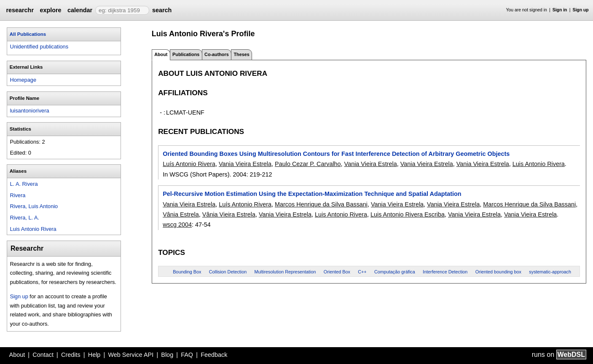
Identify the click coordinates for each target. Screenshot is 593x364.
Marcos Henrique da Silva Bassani (321, 204)
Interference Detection (445, 272)
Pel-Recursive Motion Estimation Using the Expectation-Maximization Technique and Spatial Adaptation (312, 194)
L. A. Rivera (24, 184)
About (17, 355)
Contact (43, 355)
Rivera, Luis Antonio (34, 206)
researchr (20, 10)
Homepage (23, 80)
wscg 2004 (177, 225)
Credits (71, 355)
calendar (80, 10)
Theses (241, 54)
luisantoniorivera (29, 111)
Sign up (581, 10)
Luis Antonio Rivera (33, 229)
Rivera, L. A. (24, 218)
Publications (186, 54)
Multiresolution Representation (285, 272)
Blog (167, 355)
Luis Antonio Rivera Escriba (408, 214)
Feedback (214, 355)
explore (50, 10)
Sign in (560, 10)
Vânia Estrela (181, 214)
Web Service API (131, 355)
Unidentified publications (39, 47)
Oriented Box (337, 272)
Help (94, 355)
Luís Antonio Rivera (189, 164)
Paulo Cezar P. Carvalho (308, 164)
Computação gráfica (395, 272)
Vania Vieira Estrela (245, 164)
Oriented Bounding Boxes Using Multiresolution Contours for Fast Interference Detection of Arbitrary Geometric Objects (336, 154)
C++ (362, 272)
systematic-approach (550, 272)
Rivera (17, 195)
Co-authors (217, 54)
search (162, 10)
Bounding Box (187, 272)
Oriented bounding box (498, 272)
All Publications (28, 34)
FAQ (187, 355)
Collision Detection (228, 272)
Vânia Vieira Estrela (229, 214)
